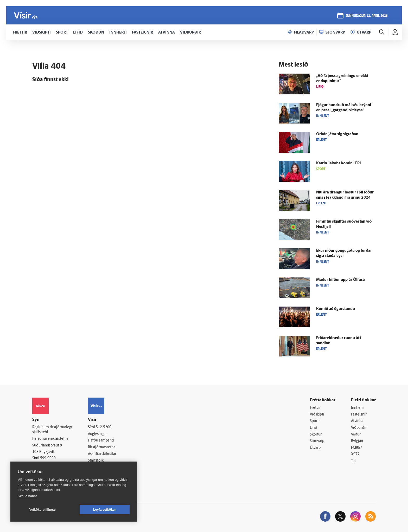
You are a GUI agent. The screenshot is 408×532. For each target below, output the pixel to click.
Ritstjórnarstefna (102, 447)
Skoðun (316, 435)
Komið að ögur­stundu (336, 309)
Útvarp (315, 448)
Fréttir (315, 408)
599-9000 (48, 458)
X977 (355, 454)
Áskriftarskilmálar (102, 454)
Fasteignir (359, 415)
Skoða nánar (27, 496)
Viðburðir (359, 428)
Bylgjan (357, 441)
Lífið (314, 428)
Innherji (357, 408)
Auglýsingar (97, 434)
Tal (353, 461)
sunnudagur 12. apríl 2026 (367, 16)
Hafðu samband (101, 441)
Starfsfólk (96, 461)
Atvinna (357, 421)
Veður (356, 435)
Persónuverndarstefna (50, 439)
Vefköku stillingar (43, 510)
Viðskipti (317, 415)
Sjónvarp (317, 441)
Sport (314, 421)
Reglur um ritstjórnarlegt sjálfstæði (52, 430)
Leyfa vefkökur (105, 510)
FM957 (357, 448)
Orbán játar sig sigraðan (337, 134)
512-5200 (104, 427)
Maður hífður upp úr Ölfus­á (340, 280)
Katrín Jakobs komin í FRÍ (339, 163)
